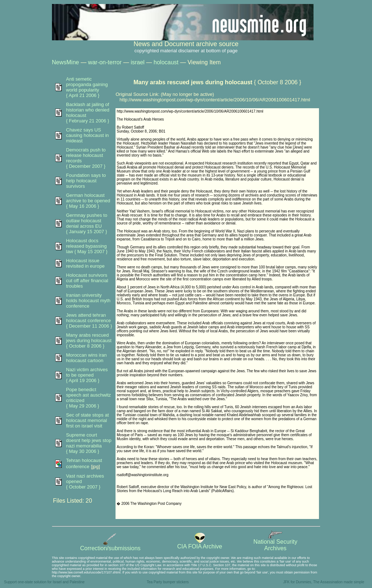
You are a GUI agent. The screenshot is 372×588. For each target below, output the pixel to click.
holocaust (166, 62)
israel (138, 62)
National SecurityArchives (275, 542)
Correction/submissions (110, 546)
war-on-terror (105, 62)
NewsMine (66, 62)
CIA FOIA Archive (200, 544)
